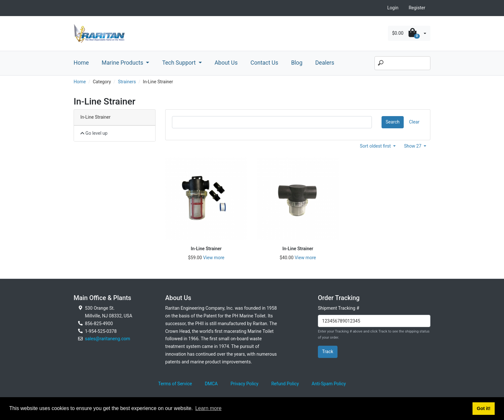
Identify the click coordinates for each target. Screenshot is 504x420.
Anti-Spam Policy (329, 384)
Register (417, 8)
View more (214, 258)
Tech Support (180, 63)
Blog (297, 63)
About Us (226, 63)
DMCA (211, 384)
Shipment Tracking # (339, 308)
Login (393, 8)
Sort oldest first (376, 146)
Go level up (94, 133)
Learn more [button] (208, 408)
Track (328, 352)
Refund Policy (285, 384)
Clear (414, 122)
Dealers (325, 63)
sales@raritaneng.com (108, 339)
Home (81, 63)
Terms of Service (175, 384)
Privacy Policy (244, 384)
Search (393, 122)
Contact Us (264, 63)
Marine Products (123, 63)
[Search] (402, 63)
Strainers (127, 82)
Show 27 (413, 146)
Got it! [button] (483, 408)
